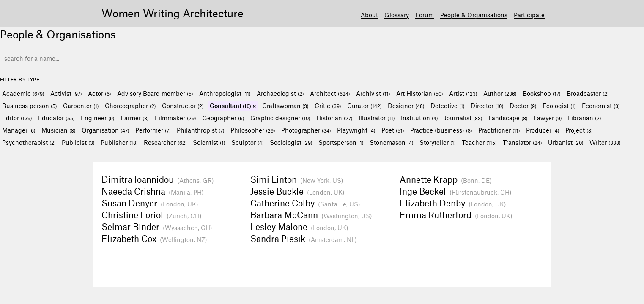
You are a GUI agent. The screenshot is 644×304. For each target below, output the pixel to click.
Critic (328, 106)
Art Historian (420, 93)
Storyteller (438, 142)
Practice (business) (441, 130)
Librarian (585, 118)
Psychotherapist (29, 142)
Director (487, 106)
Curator (364, 106)
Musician (59, 130)
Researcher (165, 142)
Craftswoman (285, 106)
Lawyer (548, 118)
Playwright (356, 130)
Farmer (135, 118)
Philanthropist (201, 130)
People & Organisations (474, 15)
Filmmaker (175, 118)
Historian (334, 118)
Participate (529, 15)
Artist (463, 93)
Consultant (230, 106)
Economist (601, 106)
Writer (605, 142)
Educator (56, 118)
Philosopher (253, 130)
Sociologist (291, 142)
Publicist (78, 142)
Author (500, 93)
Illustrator (377, 118)
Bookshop (542, 93)
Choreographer (130, 106)
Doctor (523, 106)
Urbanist (566, 142)
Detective (448, 106)
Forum (425, 15)
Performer (153, 130)
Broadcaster (588, 93)
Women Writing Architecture (173, 13)
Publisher (119, 142)
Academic (23, 93)
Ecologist (559, 106)
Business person (30, 106)
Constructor (183, 106)
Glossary (397, 15)
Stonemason (392, 142)
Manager (19, 130)
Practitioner (499, 130)
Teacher (479, 142)
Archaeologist (280, 93)
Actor (100, 93)
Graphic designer (280, 118)
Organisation (106, 130)
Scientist (209, 142)
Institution (419, 118)
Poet (393, 130)
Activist (66, 93)
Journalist (463, 118)
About (369, 15)
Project (579, 130)
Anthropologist (225, 93)
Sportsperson (341, 142)
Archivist (373, 93)
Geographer (223, 118)
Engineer (98, 118)
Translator (522, 142)
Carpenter (81, 106)
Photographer (306, 130)
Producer (543, 130)
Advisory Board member (155, 93)
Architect (330, 93)
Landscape (508, 118)
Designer (406, 106)
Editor (17, 118)
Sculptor (248, 142)
